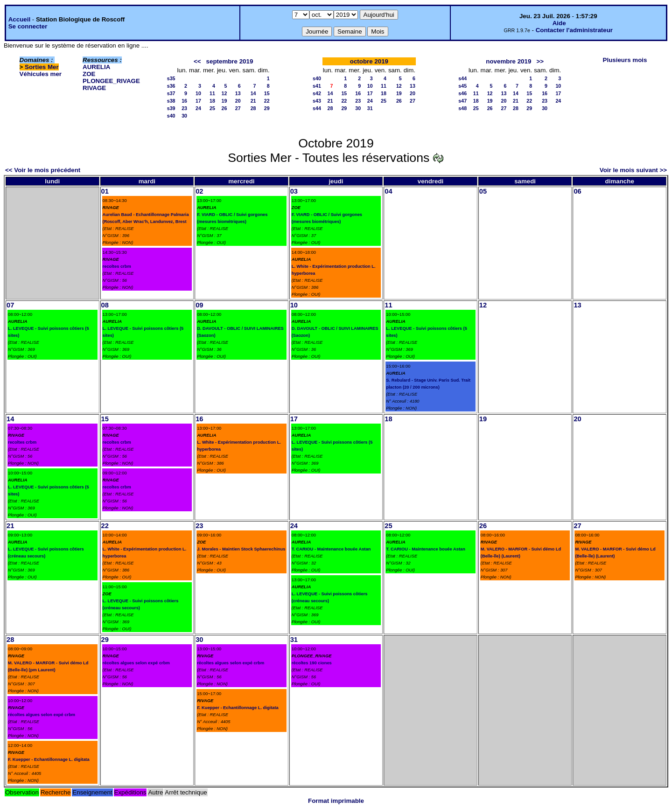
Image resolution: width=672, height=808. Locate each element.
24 (198, 108)
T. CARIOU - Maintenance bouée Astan (331, 549)
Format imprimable (336, 801)
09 (199, 305)
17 (198, 101)
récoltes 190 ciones (312, 663)
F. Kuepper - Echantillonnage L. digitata (49, 759)
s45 (462, 86)
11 (212, 93)
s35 (171, 78)
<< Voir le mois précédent (43, 170)
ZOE (89, 74)
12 (224, 93)
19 (224, 101)
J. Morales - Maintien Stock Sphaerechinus (241, 549)
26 (224, 108)
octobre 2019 (369, 61)
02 (199, 191)
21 (253, 101)
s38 (171, 101)
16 (184, 101)
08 (105, 305)
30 (184, 116)
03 (294, 191)
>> (540, 61)
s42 (317, 93)
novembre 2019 (508, 61)
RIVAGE (94, 88)
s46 (462, 93)
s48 (462, 108)
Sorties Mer (42, 67)
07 (10, 305)
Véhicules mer (41, 74)
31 (370, 108)
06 (577, 191)
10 (198, 93)
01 (105, 191)
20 (238, 101)
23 (184, 108)
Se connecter (28, 26)
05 (483, 191)
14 (253, 93)
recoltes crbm (117, 266)
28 (253, 108)
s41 (317, 86)
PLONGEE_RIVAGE (111, 81)
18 (212, 101)
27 (238, 108)
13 (238, 93)
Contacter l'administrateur (574, 30)
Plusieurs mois (625, 60)
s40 (171, 116)
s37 (171, 93)
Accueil (19, 19)
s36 (171, 86)
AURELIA (96, 67)
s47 (462, 101)
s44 (317, 108)
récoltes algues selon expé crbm (42, 715)
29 (267, 108)
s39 (171, 108)
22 (267, 101)
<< (197, 61)
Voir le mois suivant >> (633, 170)
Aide (559, 23)
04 (388, 191)
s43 (317, 101)
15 (267, 93)
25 (212, 108)
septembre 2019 (230, 61)
